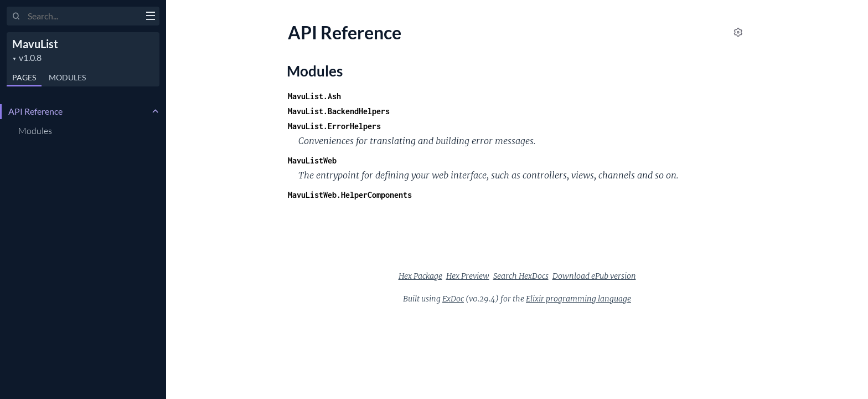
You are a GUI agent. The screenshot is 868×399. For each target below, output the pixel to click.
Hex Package (420, 276)
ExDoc (453, 299)
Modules (67, 77)
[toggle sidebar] (150, 17)
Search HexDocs (521, 276)
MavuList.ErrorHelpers (334, 126)
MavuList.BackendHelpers (339, 111)
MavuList (35, 44)
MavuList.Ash (314, 96)
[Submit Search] (16, 17)
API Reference (35, 111)
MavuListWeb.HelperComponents (350, 195)
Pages (24, 77)
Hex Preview (468, 276)
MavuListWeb (312, 160)
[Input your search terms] (83, 16)
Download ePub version (594, 276)
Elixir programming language (578, 299)
